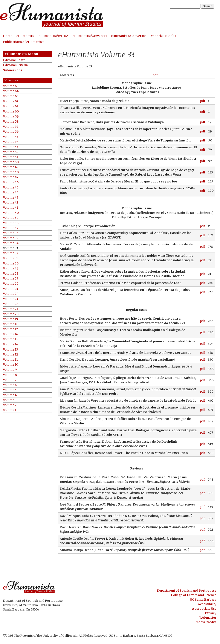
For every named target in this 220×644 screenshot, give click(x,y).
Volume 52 (11, 152)
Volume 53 (11, 147)
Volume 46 (11, 182)
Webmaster (208, 618)
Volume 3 (10, 400)
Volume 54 (11, 142)
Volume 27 (11, 279)
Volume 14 (11, 344)
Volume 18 (11, 324)
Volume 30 (11, 264)
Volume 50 (11, 162)
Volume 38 (11, 223)
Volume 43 (11, 198)
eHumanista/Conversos (129, 36)
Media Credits (206, 622)
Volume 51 (11, 157)
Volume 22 (11, 304)
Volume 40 (11, 213)
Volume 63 (11, 96)
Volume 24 (11, 294)
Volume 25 (11, 289)
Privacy (211, 613)
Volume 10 (11, 365)
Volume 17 (10, 329)
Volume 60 (11, 112)
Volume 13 (11, 350)
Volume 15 (11, 339)
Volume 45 (11, 188)
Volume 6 (10, 385)
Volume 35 (11, 238)
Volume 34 (11, 243)
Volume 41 (11, 208)
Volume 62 (11, 101)
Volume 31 (10, 258)
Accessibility (207, 604)
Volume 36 (11, 233)
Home (8, 36)
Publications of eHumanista (24, 42)
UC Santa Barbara (203, 600)
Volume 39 (11, 218)
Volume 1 (10, 410)
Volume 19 (11, 319)
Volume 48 (11, 172)
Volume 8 (10, 375)
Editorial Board (14, 60)
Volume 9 (10, 370)
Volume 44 (11, 192)
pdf (155, 75)
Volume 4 (10, 395)
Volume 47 (11, 177)
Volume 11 (10, 360)
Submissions (13, 70)
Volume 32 (11, 253)
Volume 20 (11, 314)
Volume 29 (11, 268)
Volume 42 (11, 203)
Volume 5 (10, 390)
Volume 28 (11, 274)
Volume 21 (11, 309)
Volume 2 (10, 405)
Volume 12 (11, 355)
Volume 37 (11, 228)
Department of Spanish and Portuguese (187, 591)
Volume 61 (11, 106)
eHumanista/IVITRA (53, 36)
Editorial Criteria (15, 65)
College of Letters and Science (194, 595)
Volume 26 (11, 284)
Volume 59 (11, 116)
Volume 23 (11, 299)
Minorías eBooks (163, 36)
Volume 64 (11, 91)
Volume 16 (11, 334)
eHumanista (25, 36)
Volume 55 (11, 137)
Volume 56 (11, 132)
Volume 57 (11, 127)
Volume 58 (11, 122)
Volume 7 (10, 380)
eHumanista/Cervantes (90, 36)
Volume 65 (11, 86)
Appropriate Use (204, 609)
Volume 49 (11, 167)
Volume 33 (11, 248)
